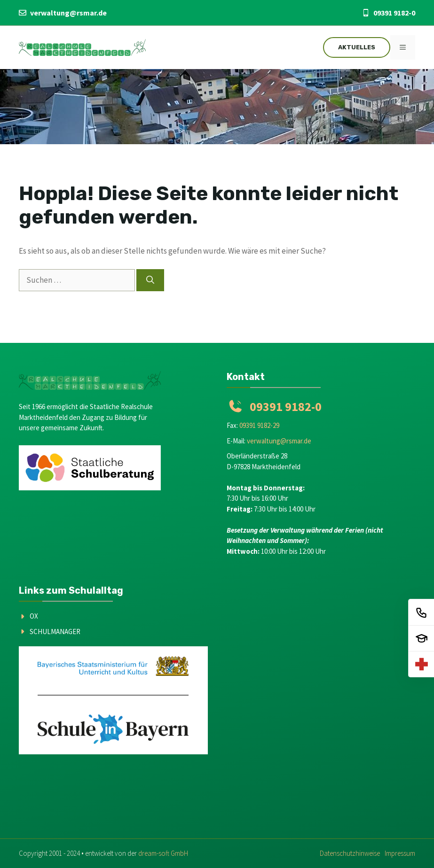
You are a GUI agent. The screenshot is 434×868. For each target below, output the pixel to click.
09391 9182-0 (394, 13)
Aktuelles (357, 47)
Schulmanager (55, 632)
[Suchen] (150, 280)
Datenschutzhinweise (350, 853)
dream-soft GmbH (163, 853)
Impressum (400, 853)
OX (34, 616)
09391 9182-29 (259, 425)
